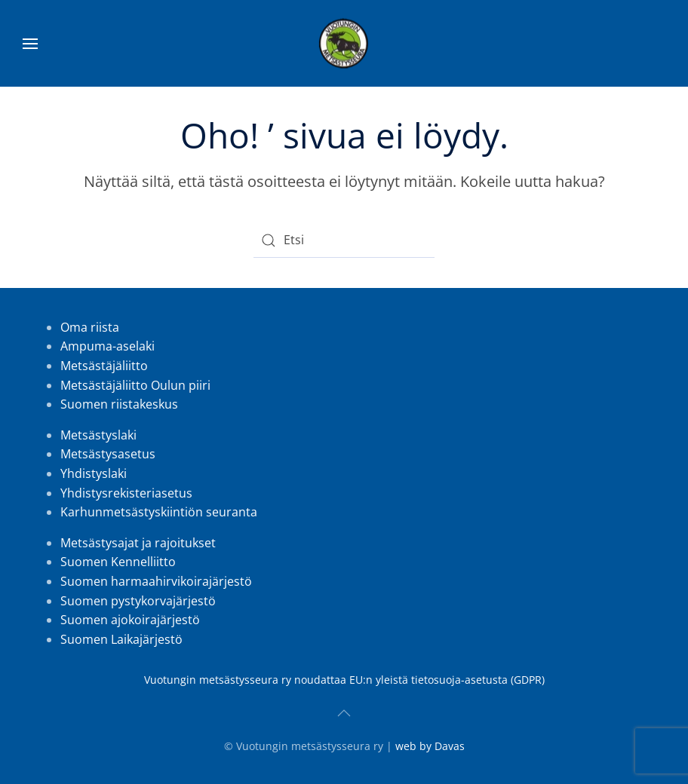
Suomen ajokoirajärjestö (130, 620)
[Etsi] (344, 240)
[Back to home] (344, 43)
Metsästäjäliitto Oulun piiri (135, 385)
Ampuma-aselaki (107, 346)
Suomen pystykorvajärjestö (138, 601)
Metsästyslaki (98, 435)
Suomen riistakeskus (119, 404)
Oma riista (90, 327)
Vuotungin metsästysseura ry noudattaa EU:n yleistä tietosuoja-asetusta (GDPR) (344, 680)
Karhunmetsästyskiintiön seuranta (159, 512)
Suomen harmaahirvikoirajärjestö (156, 581)
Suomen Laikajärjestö (121, 639)
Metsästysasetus (108, 454)
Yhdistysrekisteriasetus (126, 493)
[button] (30, 43)
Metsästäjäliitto (104, 366)
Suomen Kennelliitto (118, 562)
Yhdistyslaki (94, 473)
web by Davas (430, 746)
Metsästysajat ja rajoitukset (140, 543)
